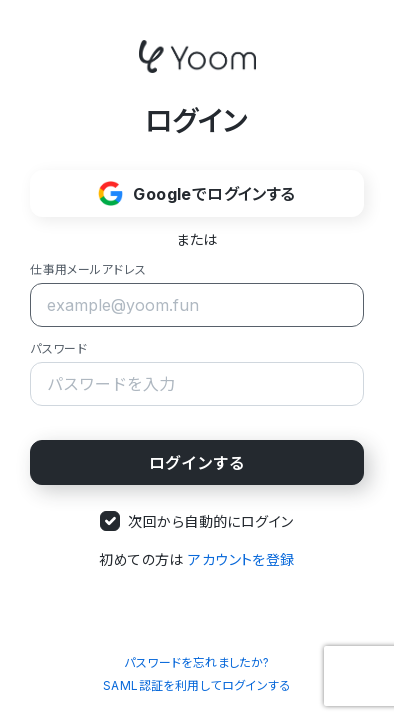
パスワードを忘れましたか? (196, 662)
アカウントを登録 (241, 559)
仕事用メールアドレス (88, 269)
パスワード (58, 348)
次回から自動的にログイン (210, 521)
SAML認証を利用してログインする (197, 685)
